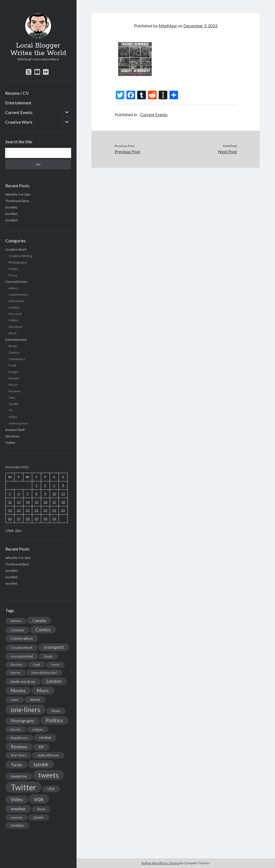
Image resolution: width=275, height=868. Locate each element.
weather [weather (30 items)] (18, 809)
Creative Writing (20, 256)
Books (13, 346)
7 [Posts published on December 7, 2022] (28, 494)
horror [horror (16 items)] (16, 673)
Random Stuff (15, 430)
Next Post (227, 151)
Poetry (13, 269)
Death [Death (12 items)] (48, 656)
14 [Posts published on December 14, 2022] (28, 502)
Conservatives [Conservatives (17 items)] (22, 638)
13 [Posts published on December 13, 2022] (19, 502)
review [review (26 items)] (45, 737)
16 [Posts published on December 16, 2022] (45, 502)
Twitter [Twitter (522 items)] (23, 787)
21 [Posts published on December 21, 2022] (28, 510)
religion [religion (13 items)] (38, 729)
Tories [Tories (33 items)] (17, 765)
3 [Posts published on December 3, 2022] (54, 485)
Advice (14, 288)
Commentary (18, 294)
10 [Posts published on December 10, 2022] (54, 494)
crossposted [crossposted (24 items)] (22, 656)
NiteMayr (168, 26)
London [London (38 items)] (54, 681)
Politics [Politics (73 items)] (54, 720)
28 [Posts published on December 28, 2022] (28, 519)
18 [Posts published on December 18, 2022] (63, 502)
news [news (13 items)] (15, 700)
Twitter (10, 443)
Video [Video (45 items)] (17, 799)
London (14, 307)
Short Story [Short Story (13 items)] (18, 755)
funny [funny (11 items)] (55, 664)
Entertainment (18, 103)
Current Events (19, 112)
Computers (17, 359)
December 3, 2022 (200, 26)
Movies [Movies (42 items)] (18, 691)
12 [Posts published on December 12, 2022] (10, 502)
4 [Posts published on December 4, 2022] (63, 485)
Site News (16, 327)
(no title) (11, 207)
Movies (14, 378)
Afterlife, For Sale (18, 194)
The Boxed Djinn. (18, 201)
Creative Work (19, 122)
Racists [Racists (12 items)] (16, 729)
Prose (13, 275)
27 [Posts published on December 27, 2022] (19, 519)
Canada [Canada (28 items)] (39, 620)
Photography (18, 262)
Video (13, 417)
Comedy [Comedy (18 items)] (17, 630)
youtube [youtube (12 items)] (17, 817)
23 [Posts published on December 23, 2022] (45, 510)
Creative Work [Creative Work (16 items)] (22, 648)
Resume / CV (17, 93)
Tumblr (14, 404)
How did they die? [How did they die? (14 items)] (44, 673)
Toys (12, 398)
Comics (14, 352)
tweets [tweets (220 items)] (48, 775)
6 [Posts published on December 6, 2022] (19, 494)
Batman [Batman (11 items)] (16, 621)
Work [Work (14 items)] (41, 809)
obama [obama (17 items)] (35, 699)
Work (13, 333)
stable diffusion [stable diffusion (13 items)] (48, 755)
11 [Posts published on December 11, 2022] (63, 494)
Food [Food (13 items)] (37, 664)
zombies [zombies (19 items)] (17, 825)
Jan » (19, 530)
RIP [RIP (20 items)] (41, 747)
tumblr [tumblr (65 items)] (41, 764)
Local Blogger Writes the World (38, 49)
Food (12, 365)
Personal (15, 314)
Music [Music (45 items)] (43, 691)
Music (13, 385)
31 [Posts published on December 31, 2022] (54, 519)
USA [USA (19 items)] (51, 789)
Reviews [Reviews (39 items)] (19, 747)
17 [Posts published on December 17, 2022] (54, 502)
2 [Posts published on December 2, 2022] (45, 485)
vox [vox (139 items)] (39, 799)
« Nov (9, 530)
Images (14, 372)
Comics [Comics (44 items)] (43, 630)
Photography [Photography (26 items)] (23, 721)
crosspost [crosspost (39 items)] (54, 647)
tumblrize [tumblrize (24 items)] (19, 776)
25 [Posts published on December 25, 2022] (63, 510)
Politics (14, 320)
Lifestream (17, 301)
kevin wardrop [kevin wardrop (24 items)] (23, 681)
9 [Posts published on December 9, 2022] (45, 494)
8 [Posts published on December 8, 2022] (36, 494)
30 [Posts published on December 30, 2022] (45, 519)
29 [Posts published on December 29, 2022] (37, 519)
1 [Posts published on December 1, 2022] (36, 485)
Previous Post (127, 151)
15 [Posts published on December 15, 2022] (37, 502)
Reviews (15, 391)
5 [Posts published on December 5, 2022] (10, 494)
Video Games (18, 423)
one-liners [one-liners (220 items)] (26, 709)
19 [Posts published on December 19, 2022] (10, 510)
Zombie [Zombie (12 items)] (39, 817)
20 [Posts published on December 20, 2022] (19, 510)
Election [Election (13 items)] (16, 664)
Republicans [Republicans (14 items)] (19, 738)
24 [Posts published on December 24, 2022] (54, 510)
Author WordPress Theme (160, 863)
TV (11, 410)
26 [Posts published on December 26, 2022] (10, 519)
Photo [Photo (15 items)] (56, 711)
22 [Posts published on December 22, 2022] (37, 510)
